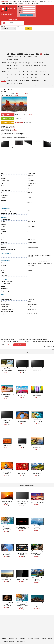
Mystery (46, 54)
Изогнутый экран (24, 80)
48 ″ (32, 74)
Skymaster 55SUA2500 (37, 502)
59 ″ (32, 77)
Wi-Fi (15, 80)
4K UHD (19, 83)
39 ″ (40, 72)
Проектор (50, 1)
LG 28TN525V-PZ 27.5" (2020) (7, 396)
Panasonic (10, 57)
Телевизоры (4, 1)
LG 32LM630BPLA (22, 446)
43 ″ (12, 74)
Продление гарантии (8, 642)
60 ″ (36, 77)
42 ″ (8, 74)
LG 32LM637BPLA (7, 446)
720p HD (44, 80)
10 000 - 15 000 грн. (38, 63)
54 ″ (12, 77)
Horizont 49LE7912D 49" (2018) (37, 554)
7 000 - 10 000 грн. (25, 63)
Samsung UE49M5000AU (7, 554)
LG (41, 54)
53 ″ (8, 77)
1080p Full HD (11, 83)
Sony (35, 57)
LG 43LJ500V (22, 396)
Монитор (15, 3)
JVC (37, 54)
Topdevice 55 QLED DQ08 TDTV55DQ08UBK (7, 604)
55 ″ (16, 77)
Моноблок (28, 3)
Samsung (29, 57)
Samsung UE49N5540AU (37, 580)
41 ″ (49, 72)
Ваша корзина (13, 19)
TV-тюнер (34, 1)
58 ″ (28, 77)
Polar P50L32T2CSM (7, 580)
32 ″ (12, 72)
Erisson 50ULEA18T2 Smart (37, 606)
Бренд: (4, 54)
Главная (4, 639)
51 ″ (45, 74)
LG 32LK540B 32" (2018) (7, 473)
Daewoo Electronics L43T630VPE (22, 502)
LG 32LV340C (37, 370)
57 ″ (24, 77)
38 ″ (36, 72)
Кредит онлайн (13, 639)
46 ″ (24, 74)
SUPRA (22, 57)
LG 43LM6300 (22, 473)
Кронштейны (35, 3)
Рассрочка (22, 639)
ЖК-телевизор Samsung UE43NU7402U (7, 528)
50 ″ (40, 74)
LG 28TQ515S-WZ (37, 422)
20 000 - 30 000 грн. (26, 66)
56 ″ (20, 77)
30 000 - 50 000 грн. (40, 66)
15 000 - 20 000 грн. (13, 66)
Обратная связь (20, 642)
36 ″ (28, 72)
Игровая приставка (6, 3)
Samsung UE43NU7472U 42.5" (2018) (22, 606)
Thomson (9, 59)
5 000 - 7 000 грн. (12, 63)
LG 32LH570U (22, 370)
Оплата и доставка (33, 639)
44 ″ (16, 74)
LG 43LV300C (37, 447)
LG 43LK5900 (22, 422)
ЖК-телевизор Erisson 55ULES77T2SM (22, 528)
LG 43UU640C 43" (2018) (7, 422)
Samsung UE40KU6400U (37, 528)
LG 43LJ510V (37, 473)
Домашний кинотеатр (15, 1)
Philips (16, 57)
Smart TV (9, 80)
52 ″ (49, 74)
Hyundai (32, 54)
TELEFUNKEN (43, 57)
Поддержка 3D (35, 80)
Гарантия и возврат (47, 639)
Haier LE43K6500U (22, 580)
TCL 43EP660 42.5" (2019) (22, 554)
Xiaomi (16, 59)
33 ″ (16, 72)
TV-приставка (42, 1)
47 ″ (28, 74)
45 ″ (20, 74)
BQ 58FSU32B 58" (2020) (7, 502)
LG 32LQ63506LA (37, 396)
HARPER (20, 54)
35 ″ (24, 72)
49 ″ (36, 74)
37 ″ (32, 72)
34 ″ (20, 72)
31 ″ (8, 72)
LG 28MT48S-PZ (7, 371)
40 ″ (45, 72)
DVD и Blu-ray (26, 1)
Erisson (13, 54)
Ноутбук (21, 3)
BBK (8, 54)
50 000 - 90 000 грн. (13, 68)
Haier (26, 54)
